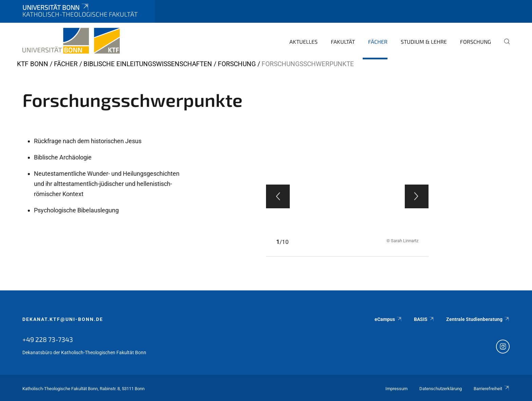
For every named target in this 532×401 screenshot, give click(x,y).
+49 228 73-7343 (48, 339)
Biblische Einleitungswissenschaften (148, 64)
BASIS (424, 319)
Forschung (476, 42)
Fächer (378, 42)
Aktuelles (303, 42)
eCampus (388, 319)
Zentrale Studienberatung (478, 319)
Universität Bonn (56, 7)
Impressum (396, 389)
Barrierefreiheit (492, 389)
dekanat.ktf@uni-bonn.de (63, 319)
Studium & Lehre (424, 42)
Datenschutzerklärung (441, 389)
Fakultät (343, 42)
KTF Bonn (33, 64)
